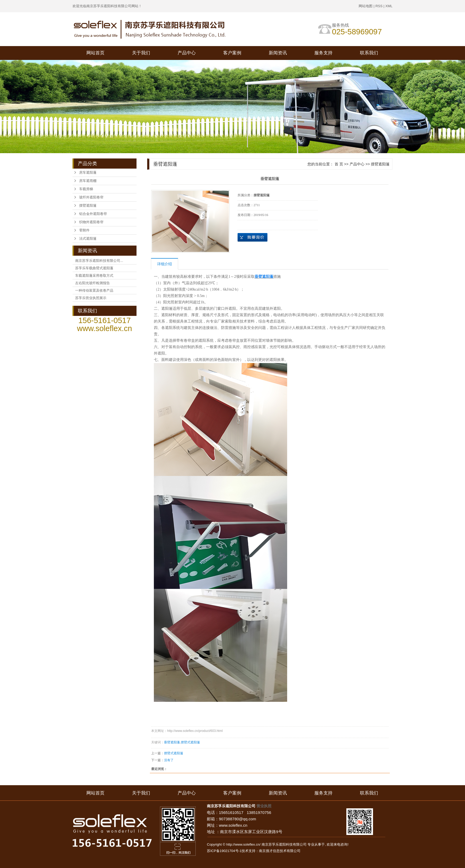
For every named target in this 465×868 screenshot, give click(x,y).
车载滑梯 (86, 189)
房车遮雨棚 (88, 181)
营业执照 (264, 806)
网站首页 (95, 53)
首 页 (339, 164)
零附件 (84, 230)
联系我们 (369, 53)
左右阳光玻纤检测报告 (93, 283)
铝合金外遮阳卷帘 (93, 214)
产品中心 (187, 53)
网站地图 (366, 6)
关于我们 (141, 53)
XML (389, 6)
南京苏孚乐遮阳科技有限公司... (99, 261)
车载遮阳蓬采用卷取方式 (94, 276)
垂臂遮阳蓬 (172, 742)
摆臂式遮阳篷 (190, 742)
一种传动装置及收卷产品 (94, 290)
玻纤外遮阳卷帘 (91, 197)
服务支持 (323, 53)
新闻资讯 (278, 53)
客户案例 (232, 53)
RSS (379, 6)
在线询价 (252, 237)
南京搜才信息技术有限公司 (280, 851)
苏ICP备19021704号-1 (224, 851)
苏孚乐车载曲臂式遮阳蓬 (94, 268)
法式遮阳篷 (88, 239)
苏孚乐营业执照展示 (91, 298)
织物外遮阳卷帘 (91, 222)
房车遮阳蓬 (88, 172)
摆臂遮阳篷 (88, 205)
